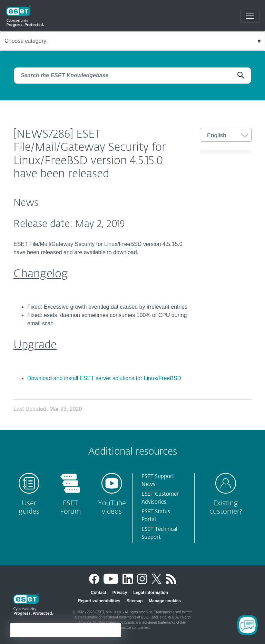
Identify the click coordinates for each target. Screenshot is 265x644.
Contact (99, 593)
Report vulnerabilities (99, 601)
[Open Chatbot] (247, 625)
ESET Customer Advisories (160, 498)
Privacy (120, 593)
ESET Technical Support (159, 533)
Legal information (151, 593)
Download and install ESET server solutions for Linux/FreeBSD (104, 378)
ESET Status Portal (156, 516)
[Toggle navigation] (250, 16)
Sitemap (135, 601)
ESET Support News (158, 480)
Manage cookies (165, 601)
